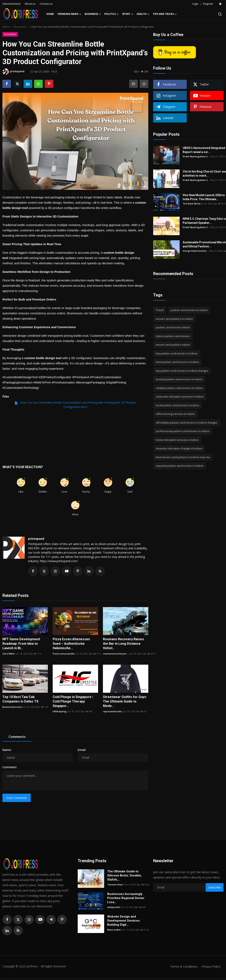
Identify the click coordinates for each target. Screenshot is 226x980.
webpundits (114, 907)
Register (208, 4)
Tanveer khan (115, 884)
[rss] (18, 931)
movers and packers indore (173, 345)
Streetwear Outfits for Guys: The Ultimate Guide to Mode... (125, 701)
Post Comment (17, 798)
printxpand (36, 539)
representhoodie (112, 711)
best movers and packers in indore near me (183, 457)
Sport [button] (128, 14)
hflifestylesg (60, 711)
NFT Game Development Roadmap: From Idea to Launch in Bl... (21, 644)
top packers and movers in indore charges (182, 371)
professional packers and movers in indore (183, 431)
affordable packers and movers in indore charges (187, 423)
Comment (10, 767)
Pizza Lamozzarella (64, 654)
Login (195, 4)
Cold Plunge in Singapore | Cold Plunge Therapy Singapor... (73, 701)
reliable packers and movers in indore (179, 388)
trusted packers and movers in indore (179, 379)
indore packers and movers (173, 336)
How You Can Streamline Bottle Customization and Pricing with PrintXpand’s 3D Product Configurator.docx (75, 405)
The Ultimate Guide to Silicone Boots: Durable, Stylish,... (124, 875)
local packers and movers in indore (177, 405)
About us (30, 4)
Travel (160, 310)
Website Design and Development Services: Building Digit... (124, 921)
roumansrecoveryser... (116, 654)
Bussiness (20, 27)
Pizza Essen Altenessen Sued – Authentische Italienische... (71, 644)
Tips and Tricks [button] (165, 14)
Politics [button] (112, 14)
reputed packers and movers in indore (180, 466)
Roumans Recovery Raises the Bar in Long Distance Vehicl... (123, 644)
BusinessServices (12, 707)
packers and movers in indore (189, 310)
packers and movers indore (173, 327)
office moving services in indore (175, 414)
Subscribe (215, 887)
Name (7, 750)
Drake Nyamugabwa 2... (196, 156)
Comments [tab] (17, 737)
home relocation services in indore (177, 440)
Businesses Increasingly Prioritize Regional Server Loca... (126, 898)
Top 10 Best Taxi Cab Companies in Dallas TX (20, 699)
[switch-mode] (221, 4)
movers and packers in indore (174, 319)
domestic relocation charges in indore (179, 448)
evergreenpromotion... (195, 251)
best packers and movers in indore (177, 362)
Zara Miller (9, 654)
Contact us (46, 4)
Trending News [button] (69, 14)
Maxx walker (114, 930)
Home (50, 14)
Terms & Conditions (184, 966)
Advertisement (11, 4)
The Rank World (192, 204)
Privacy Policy (211, 966)
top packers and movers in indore (177, 353)
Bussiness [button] (93, 14)
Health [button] (143, 14)
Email (82, 750)
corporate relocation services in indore (180, 397)
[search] (220, 14)
